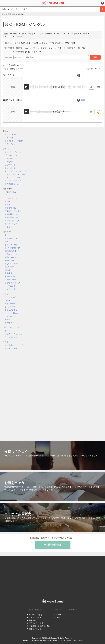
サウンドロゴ (10, 144)
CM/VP (8, 300)
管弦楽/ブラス (10, 208)
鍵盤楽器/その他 (11, 214)
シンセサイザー (11, 198)
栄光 (7, 242)
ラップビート (9, 75)
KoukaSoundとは (36, 615)
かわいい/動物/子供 (12, 248)
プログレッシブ (11, 155)
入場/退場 (9, 273)
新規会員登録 (52, 545)
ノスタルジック (11, 238)
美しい (7, 235)
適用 (95, 57)
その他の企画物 (11, 348)
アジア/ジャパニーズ (13, 181)
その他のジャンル (12, 184)
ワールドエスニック (13, 178)
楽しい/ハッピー (11, 264)
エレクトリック (11, 224)
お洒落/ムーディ (11, 280)
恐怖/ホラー (10, 261)
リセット (20, 36)
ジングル (8, 316)
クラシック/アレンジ (13, 159)
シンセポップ (10, 168)
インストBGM (10, 134)
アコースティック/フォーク (16, 171)
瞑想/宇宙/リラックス (13, 283)
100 (100, 69)
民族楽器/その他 (11, 217)
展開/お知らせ (10, 276)
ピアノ (7, 195)
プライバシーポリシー (38, 623)
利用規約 (32, 620)
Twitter (59, 615)
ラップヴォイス (11, 337)
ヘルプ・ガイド (35, 618)
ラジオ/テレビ (10, 297)
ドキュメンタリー (12, 310)
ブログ (59, 618)
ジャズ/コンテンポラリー (15, 174)
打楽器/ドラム (10, 192)
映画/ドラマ (10, 323)
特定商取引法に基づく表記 (40, 626)
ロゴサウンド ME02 (12, 100)
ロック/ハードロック (13, 152)
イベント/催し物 (11, 313)
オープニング (10, 286)
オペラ (7, 331)
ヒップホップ (10, 165)
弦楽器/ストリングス (13, 211)
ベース (7, 205)
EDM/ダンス (10, 162)
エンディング (10, 289)
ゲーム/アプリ (10, 307)
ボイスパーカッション (14, 334)
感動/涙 (8, 270)
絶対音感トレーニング (14, 345)
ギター (7, 202)
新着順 (13, 69)
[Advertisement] (52, 393)
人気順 (20, 69)
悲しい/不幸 (10, 267)
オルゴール (9, 227)
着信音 (7, 320)
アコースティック (12, 221)
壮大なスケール (11, 254)
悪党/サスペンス (11, 257)
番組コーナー (10, 304)
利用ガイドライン (36, 629)
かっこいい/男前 (11, 245)
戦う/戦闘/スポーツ (12, 251)
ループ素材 (9, 138)
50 (96, 69)
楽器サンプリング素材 (14, 141)
